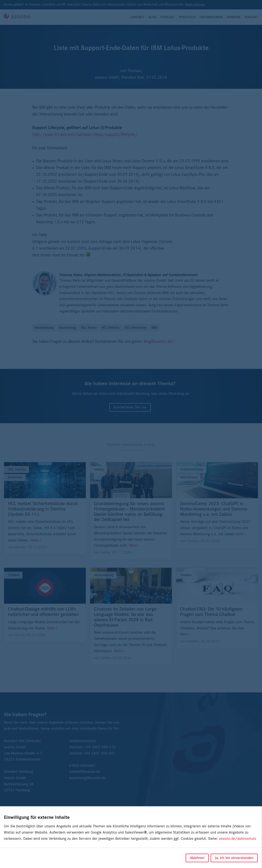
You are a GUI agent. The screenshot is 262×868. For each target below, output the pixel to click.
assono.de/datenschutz (238, 839)
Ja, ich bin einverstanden (234, 858)
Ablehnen (197, 858)
